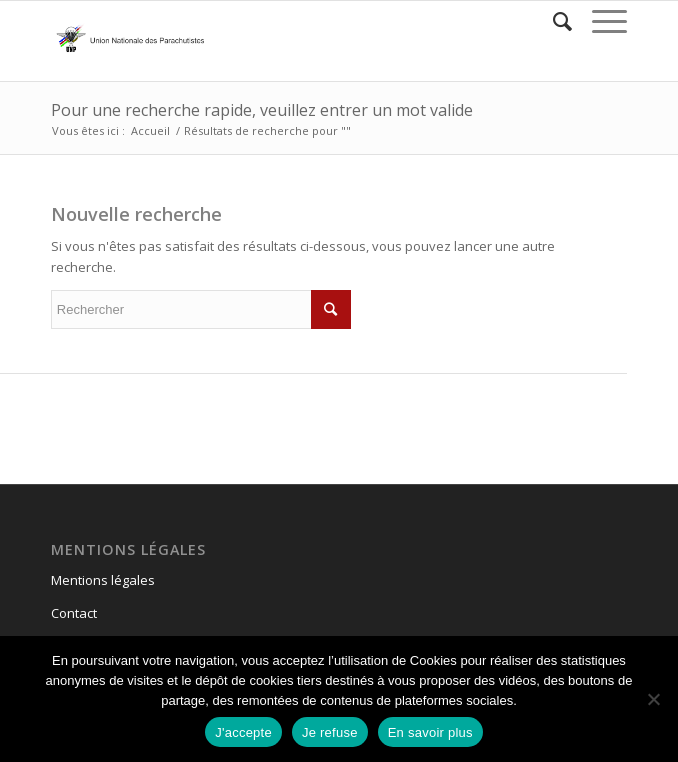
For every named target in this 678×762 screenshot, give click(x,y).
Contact (74, 613)
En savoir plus (430, 732)
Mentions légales (103, 580)
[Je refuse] (653, 699)
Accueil (150, 130)
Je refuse (330, 732)
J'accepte (243, 732)
